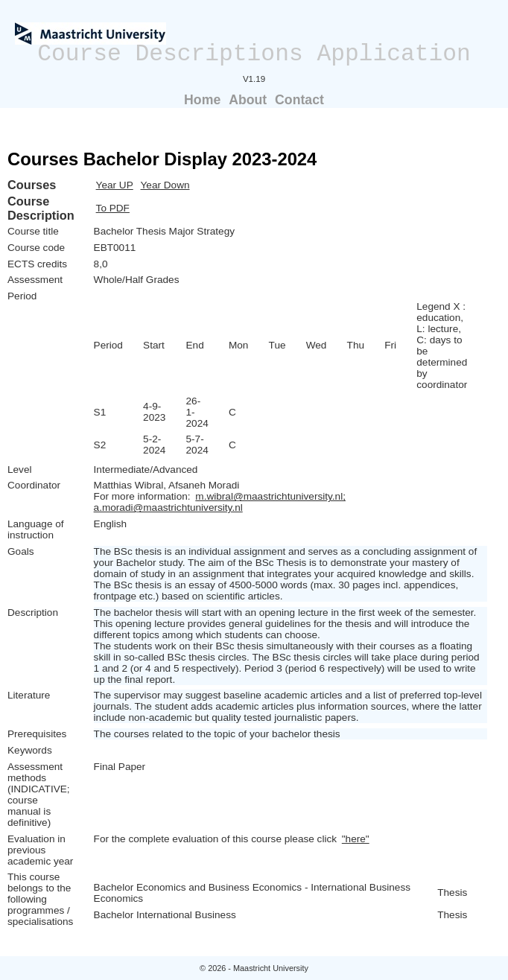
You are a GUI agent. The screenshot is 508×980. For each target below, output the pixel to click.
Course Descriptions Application (254, 54)
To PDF (113, 208)
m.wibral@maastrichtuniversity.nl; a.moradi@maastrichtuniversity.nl (220, 502)
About (248, 100)
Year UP (115, 185)
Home (202, 100)
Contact (299, 100)
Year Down (165, 185)
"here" (356, 839)
